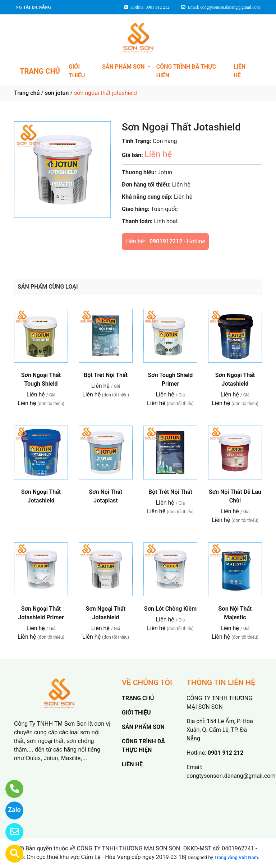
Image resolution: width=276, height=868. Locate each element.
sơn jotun (57, 93)
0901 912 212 (226, 753)
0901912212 (166, 241)
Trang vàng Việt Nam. (237, 857)
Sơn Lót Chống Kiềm (170, 609)
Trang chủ (27, 93)
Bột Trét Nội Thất (106, 375)
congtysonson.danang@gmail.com (231, 776)
